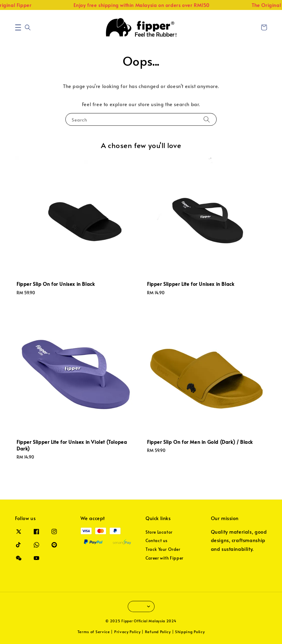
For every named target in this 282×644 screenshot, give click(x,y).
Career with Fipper (164, 558)
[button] (18, 27)
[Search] (207, 119)
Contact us (157, 540)
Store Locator (159, 532)
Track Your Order (163, 549)
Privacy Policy (127, 632)
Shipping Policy (190, 632)
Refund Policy (158, 632)
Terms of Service (94, 632)
